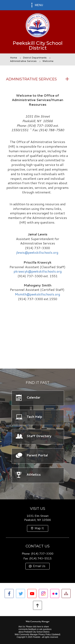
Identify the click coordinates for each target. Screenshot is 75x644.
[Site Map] (66, 593)
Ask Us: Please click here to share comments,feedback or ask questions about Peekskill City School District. (35, 629)
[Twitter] (20, 593)
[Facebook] (9, 593)
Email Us (39, 566)
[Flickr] (55, 593)
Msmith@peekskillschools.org (37, 294)
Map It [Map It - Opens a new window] (39, 528)
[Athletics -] (38, 475)
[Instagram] (43, 593)
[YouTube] (32, 593)
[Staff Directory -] (38, 436)
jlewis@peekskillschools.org (38, 252)
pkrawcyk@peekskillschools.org (38, 271)
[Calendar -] (38, 398)
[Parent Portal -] (38, 456)
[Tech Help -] (38, 417)
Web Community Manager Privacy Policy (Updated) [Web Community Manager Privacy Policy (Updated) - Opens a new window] (37, 634)
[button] (37, 5)
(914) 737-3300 (42, 554)
